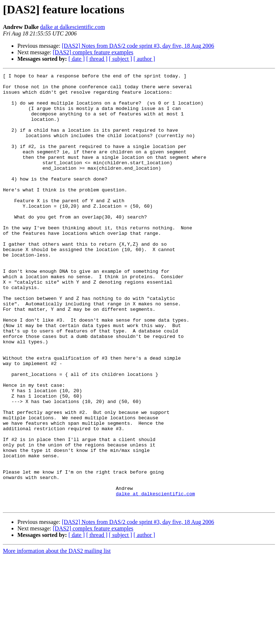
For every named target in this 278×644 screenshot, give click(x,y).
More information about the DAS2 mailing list (57, 638)
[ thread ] (97, 59)
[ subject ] (121, 59)
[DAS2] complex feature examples (93, 52)
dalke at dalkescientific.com (73, 27)
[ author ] (144, 59)
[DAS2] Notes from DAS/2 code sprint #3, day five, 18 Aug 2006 (138, 46)
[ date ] (77, 59)
